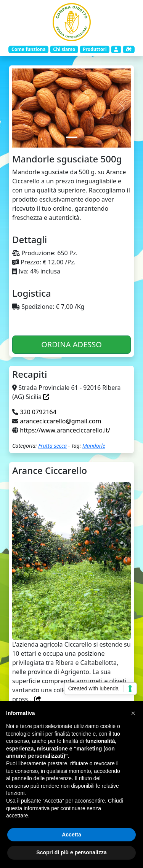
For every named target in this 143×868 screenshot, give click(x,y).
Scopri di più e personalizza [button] (71, 852)
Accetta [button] (71, 835)
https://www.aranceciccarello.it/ (65, 430)
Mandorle (94, 446)
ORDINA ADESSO (71, 344)
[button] (133, 713)
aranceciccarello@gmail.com (60, 421)
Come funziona (28, 49)
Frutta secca (52, 446)
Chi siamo (64, 49)
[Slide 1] (72, 137)
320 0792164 (38, 412)
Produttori (95, 49)
